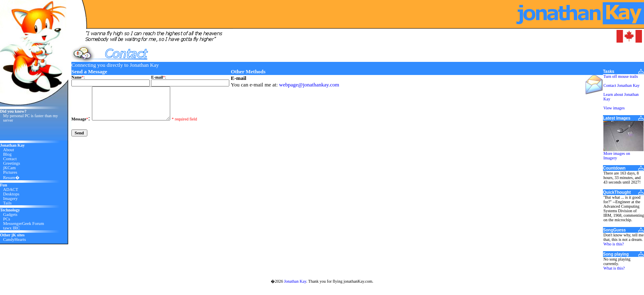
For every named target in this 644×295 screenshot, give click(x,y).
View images (614, 108)
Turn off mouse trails (621, 76)
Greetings (12, 163)
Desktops (11, 194)
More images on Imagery (617, 156)
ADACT (11, 189)
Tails (8, 203)
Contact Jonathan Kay (621, 85)
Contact (10, 159)
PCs (7, 219)
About (9, 150)
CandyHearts (15, 239)
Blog (8, 154)
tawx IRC (12, 228)
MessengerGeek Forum (24, 224)
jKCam (10, 168)
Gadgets (10, 214)
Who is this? (614, 244)
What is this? (614, 268)
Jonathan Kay (295, 281)
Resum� (12, 178)
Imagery (11, 199)
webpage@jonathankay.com (309, 85)
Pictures (10, 172)
